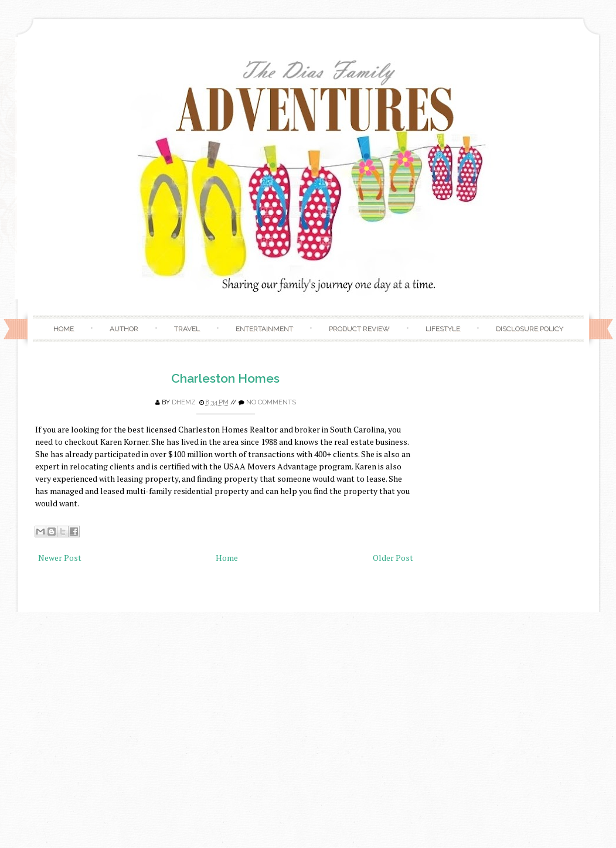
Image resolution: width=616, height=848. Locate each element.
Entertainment (264, 329)
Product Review (359, 329)
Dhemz (184, 402)
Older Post (393, 558)
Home (64, 329)
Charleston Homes (225, 378)
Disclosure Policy (530, 329)
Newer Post (60, 558)
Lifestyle (443, 329)
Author (124, 329)
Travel (187, 329)
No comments (271, 402)
